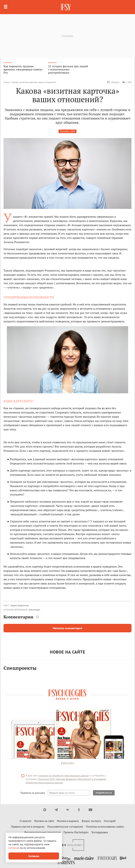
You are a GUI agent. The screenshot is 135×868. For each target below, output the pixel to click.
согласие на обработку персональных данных (64, 775)
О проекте (26, 821)
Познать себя (67, 131)
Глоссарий (110, 821)
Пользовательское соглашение (65, 827)
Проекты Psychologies (76, 832)
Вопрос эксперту (91, 821)
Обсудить (113, 82)
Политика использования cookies (105, 827)
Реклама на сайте (44, 821)
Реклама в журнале (68, 821)
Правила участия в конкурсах (28, 827)
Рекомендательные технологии (43, 832)
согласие (14, 848)
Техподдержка (99, 832)
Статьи (7, 82)
